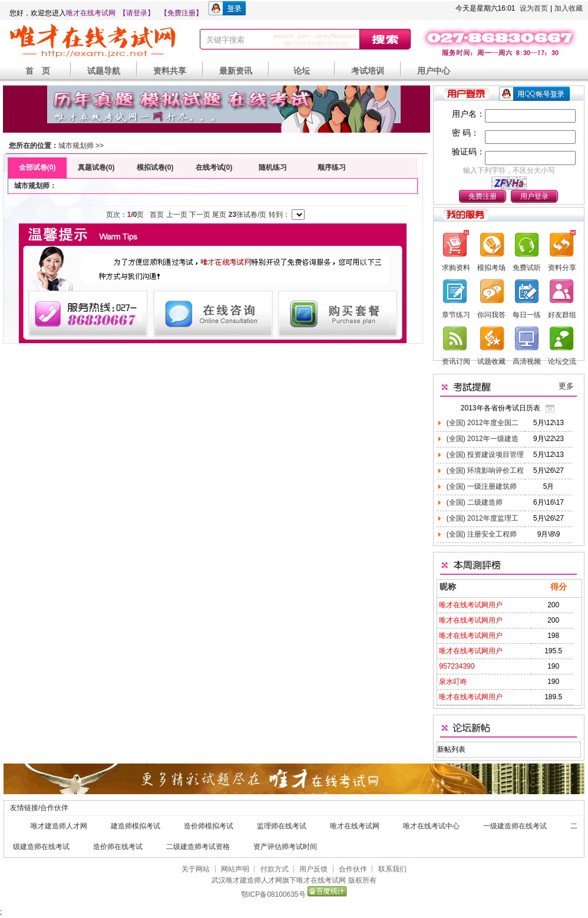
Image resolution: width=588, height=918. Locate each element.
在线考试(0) (214, 167)
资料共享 (170, 71)
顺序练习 (332, 167)
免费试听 (527, 268)
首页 (157, 215)
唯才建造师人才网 (59, 826)
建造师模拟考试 (136, 826)
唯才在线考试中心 (431, 826)
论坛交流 (562, 361)
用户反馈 (313, 869)
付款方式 (275, 869)
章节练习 (456, 315)
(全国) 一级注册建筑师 (480, 486)
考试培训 (368, 71)
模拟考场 (491, 268)
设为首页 (534, 8)
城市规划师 (76, 146)
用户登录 (534, 196)
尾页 (219, 215)
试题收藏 (491, 361)
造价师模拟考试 (209, 826)
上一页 (177, 215)
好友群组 (562, 315)
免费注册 (483, 196)
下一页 (200, 215)
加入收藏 (569, 8)
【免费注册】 (181, 13)
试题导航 (104, 71)
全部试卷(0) (37, 167)
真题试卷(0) (96, 167)
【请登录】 (137, 13)
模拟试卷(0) (155, 167)
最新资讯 (236, 71)
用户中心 (434, 71)
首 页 (38, 71)
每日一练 (527, 315)
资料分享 (562, 268)
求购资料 (456, 268)
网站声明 (235, 869)
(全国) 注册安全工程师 (480, 534)
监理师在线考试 (282, 826)
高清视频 (527, 361)
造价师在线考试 (118, 847)
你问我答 (491, 315)
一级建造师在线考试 (515, 826)
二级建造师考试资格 (198, 847)
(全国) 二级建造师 (473, 502)
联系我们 (392, 869)
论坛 (302, 71)
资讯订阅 (456, 361)
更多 (566, 386)
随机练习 (273, 167)
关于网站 (196, 869)
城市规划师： (35, 186)
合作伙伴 (353, 869)
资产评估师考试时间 (285, 847)
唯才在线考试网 (91, 13)
